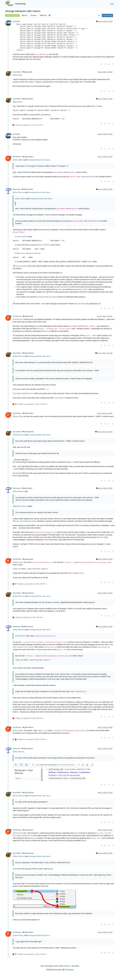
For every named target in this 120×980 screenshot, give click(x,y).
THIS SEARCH (59, 398)
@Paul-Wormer (18, 192)
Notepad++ (67, 966)
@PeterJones (28, 316)
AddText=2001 (82, 289)
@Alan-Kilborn (18, 160)
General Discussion (12, 15)
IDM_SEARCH (45, 245)
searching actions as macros (47, 297)
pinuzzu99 (16, 21)
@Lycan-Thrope (80, 304)
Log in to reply (107, 15)
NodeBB (58, 970)
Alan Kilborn (17, 72)
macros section (22, 266)
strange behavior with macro (39, 160)
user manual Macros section (26, 521)
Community (20, 4)
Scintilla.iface (65, 287)
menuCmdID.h (90, 177)
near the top (36, 253)
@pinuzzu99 (27, 72)
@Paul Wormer (27, 189)
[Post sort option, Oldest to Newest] (99, 15)
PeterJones (17, 189)
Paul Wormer (17, 157)
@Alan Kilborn (28, 99)
